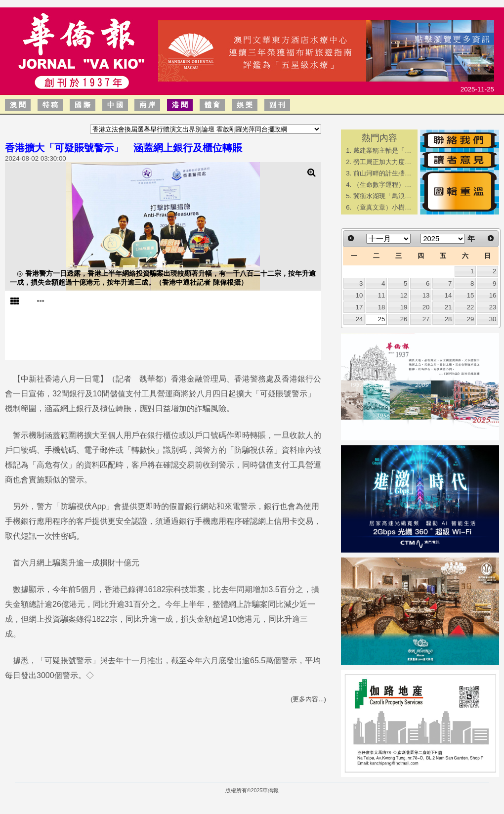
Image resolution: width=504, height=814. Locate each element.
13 (426, 295)
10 (359, 295)
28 (448, 319)
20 (426, 307)
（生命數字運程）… (382, 185)
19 (404, 307)
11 (382, 295)
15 (471, 295)
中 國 (115, 105)
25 (382, 319)
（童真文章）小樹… (382, 207)
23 (493, 307)
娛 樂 (245, 105)
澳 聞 (18, 105)
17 (359, 307)
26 (404, 319)
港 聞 (180, 105)
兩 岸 (147, 105)
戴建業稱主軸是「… (382, 150)
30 (493, 319)
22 (471, 307)
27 (426, 319)
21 (448, 307)
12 (404, 295)
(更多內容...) (308, 699)
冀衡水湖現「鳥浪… (382, 196)
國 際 (83, 105)
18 (382, 307)
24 (359, 319)
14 (448, 295)
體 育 (212, 105)
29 (471, 319)
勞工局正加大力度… (382, 162)
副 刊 (277, 105)
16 (493, 295)
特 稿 (50, 105)
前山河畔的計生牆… (382, 173)
